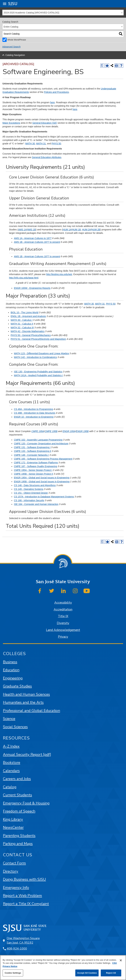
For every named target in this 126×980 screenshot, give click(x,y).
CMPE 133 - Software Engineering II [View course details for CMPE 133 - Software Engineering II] (33, 451)
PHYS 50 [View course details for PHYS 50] (56, 144)
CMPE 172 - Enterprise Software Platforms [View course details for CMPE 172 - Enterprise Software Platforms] (36, 463)
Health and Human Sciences (26, 694)
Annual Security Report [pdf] (27, 754)
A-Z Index (11, 746)
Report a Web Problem (22, 896)
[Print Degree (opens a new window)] (102, 66)
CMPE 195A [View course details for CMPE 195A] (38, 431)
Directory (11, 871)
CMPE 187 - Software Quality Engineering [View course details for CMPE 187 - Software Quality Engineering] (36, 466)
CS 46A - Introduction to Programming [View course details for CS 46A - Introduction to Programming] (33, 409)
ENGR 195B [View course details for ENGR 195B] (82, 431)
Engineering (13, 678)
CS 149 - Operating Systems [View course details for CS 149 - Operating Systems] (29, 489)
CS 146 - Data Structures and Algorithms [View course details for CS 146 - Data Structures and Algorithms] (35, 485)
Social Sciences (15, 727)
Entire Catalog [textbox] (11, 27)
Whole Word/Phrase (17, 40)
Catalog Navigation (15, 55)
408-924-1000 (17, 949)
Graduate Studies (17, 686)
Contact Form (14, 863)
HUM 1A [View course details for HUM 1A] (67, 230)
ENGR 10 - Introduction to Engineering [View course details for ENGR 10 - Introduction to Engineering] (34, 417)
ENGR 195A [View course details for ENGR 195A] (69, 431)
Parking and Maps (18, 844)
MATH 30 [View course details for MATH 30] (30, 144)
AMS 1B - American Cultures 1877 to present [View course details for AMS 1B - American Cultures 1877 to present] (37, 242)
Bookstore (12, 762)
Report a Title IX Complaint (26, 904)
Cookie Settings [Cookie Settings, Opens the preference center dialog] (13, 973)
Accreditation (63, 610)
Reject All (111, 973)
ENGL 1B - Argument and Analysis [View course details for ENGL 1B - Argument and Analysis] (28, 316)
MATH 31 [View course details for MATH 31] (41, 144)
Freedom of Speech (19, 811)
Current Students (17, 795)
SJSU (13, 4)
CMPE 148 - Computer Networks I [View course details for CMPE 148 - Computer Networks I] (31, 455)
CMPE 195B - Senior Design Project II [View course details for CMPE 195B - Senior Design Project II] (33, 474)
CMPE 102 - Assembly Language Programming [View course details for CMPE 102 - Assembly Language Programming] (38, 440)
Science (9, 719)
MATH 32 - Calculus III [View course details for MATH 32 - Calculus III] (22, 328)
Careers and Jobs (17, 779)
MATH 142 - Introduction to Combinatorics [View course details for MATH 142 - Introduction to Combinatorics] (35, 357)
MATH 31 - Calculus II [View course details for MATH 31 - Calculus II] (22, 324)
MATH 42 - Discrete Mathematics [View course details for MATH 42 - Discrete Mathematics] (28, 331)
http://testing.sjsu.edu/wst (59, 274)
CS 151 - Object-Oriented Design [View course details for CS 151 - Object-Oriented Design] (31, 493)
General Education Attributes (47, 157)
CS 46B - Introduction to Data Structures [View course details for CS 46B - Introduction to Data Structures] (35, 413)
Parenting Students (19, 836)
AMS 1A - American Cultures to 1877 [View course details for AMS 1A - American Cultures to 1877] (33, 238)
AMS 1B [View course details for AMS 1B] (31, 230)
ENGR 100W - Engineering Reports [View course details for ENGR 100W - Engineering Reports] (32, 288)
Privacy (63, 637)
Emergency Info (16, 888)
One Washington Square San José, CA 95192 (23, 940)
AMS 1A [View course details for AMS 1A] (22, 230)
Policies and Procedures (56, 92)
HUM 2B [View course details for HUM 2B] (96, 230)
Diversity (63, 623)
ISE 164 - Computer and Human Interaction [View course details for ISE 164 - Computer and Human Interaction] (36, 504)
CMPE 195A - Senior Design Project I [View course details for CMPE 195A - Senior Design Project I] (33, 470)
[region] (63, 968)
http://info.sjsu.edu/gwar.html (24, 278)
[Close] (121, 960)
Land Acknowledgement (63, 630)
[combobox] (63, 13)
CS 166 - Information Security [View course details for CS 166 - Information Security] (29, 500)
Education (11, 670)
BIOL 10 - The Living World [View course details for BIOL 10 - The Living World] (25, 312)
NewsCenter (13, 827)
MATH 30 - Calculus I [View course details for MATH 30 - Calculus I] (22, 320)
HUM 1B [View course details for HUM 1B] (76, 230)
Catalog (10, 787)
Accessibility (63, 603)
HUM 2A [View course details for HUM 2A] (86, 230)
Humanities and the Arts (23, 702)
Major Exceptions (11, 123)
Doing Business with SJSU (24, 879)
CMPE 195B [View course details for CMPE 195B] (51, 431)
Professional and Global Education (31, 711)
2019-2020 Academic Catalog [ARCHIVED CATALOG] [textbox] (31, 13)
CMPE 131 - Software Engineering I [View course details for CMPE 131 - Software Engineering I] (32, 447)
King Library (13, 819)
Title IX (63, 616)
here (52, 102)
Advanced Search (11, 47)
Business (10, 662)
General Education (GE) (45, 123)
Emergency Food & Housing (26, 803)
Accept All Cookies (87, 973)
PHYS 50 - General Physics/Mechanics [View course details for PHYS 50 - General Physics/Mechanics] (31, 335)
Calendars (11, 771)
